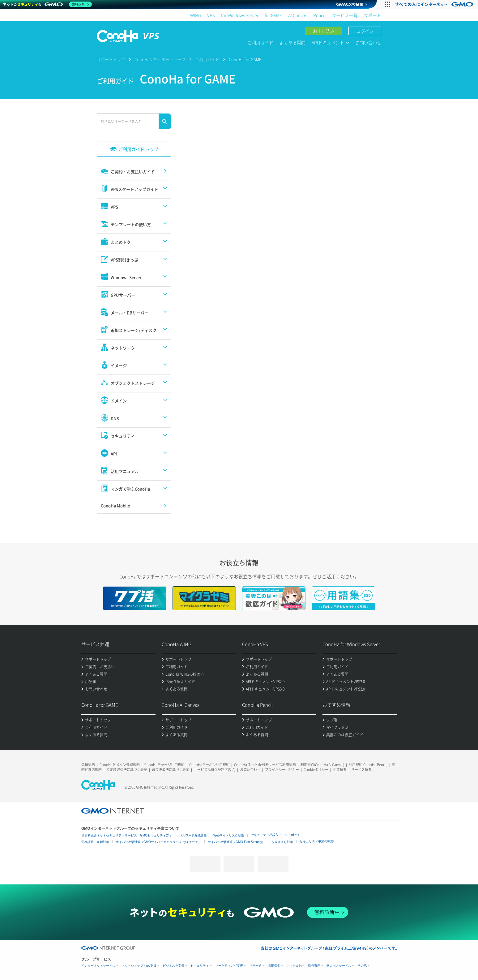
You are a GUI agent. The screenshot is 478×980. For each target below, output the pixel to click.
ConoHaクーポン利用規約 (209, 765)
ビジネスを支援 (173, 966)
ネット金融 (294, 966)
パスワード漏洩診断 (193, 835)
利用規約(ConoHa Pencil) (368, 765)
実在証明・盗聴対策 (95, 842)
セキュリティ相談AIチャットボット (275, 835)
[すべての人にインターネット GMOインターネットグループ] (435, 4)
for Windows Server (240, 15)
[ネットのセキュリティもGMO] (47, 4)
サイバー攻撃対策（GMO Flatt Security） (236, 842)
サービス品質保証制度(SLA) (215, 770)
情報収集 (274, 966)
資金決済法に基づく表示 (171, 770)
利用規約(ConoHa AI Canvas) (322, 765)
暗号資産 (314, 966)
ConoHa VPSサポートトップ (160, 59)
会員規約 (88, 765)
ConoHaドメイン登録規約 (120, 765)
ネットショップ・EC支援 (139, 966)
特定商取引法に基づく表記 (127, 770)
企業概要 (340, 770)
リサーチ (255, 966)
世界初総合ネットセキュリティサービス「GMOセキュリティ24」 (127, 835)
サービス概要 (361, 770)
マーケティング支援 (229, 966)
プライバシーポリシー (282, 770)
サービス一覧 (345, 15)
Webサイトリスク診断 (229, 835)
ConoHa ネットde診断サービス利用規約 (265, 765)
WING (196, 15)
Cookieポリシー (316, 770)
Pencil (319, 15)
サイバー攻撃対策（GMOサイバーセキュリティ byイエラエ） (158, 842)
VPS (211, 15)
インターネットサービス (98, 966)
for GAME (273, 15)
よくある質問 (292, 42)
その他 (362, 966)
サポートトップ (111, 59)
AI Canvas (298, 15)
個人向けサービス (339, 966)
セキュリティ (200, 966)
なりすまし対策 (282, 842)
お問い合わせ (368, 42)
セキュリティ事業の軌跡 (317, 841)
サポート (373, 15)
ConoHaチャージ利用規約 (164, 765)
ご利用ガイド (260, 42)
